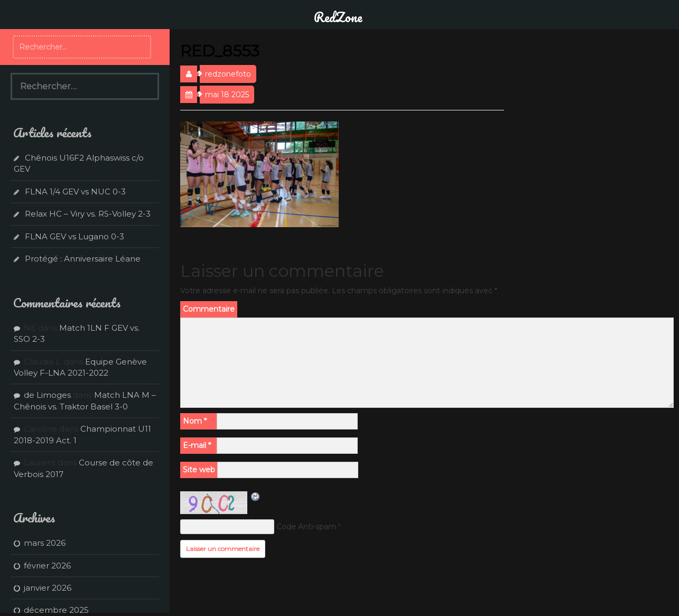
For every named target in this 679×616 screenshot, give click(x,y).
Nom (195, 421)
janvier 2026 (48, 588)
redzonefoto (228, 74)
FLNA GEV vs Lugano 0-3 (75, 236)
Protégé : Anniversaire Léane (83, 259)
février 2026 (47, 566)
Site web (199, 470)
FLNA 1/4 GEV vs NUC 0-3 (75, 192)
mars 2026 (45, 543)
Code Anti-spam (306, 527)
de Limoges (47, 395)
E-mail (197, 445)
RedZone (338, 17)
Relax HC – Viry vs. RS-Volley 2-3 (88, 214)
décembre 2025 (56, 610)
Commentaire (209, 309)
